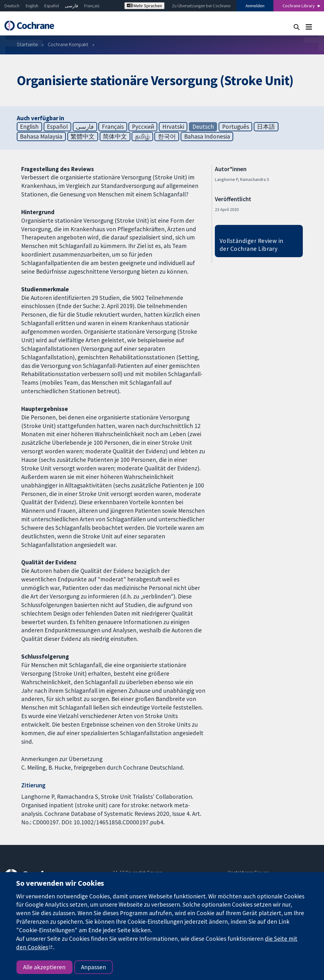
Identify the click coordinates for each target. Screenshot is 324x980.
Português (236, 127)
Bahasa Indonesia (207, 136)
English (32, 6)
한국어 (167, 136)
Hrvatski (173, 127)
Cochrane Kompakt (68, 44)
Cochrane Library (299, 6)
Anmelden (255, 6)
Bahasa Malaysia (41, 136)
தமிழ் (142, 136)
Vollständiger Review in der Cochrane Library (252, 245)
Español (52, 6)
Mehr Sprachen (144, 6)
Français (92, 6)
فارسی (72, 6)
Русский (143, 127)
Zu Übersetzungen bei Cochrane (201, 6)
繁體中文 (83, 136)
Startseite (27, 44)
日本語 (266, 127)
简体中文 (115, 136)
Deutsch (12, 6)
